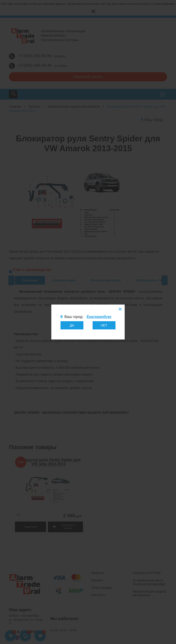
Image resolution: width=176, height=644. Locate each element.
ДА (72, 325)
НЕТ (104, 325)
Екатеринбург (99, 317)
